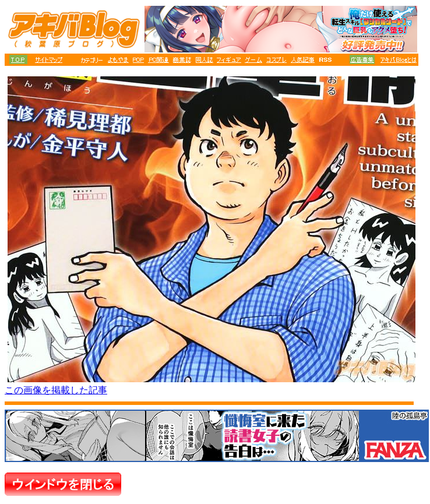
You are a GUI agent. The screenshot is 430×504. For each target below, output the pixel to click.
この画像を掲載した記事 (56, 390)
